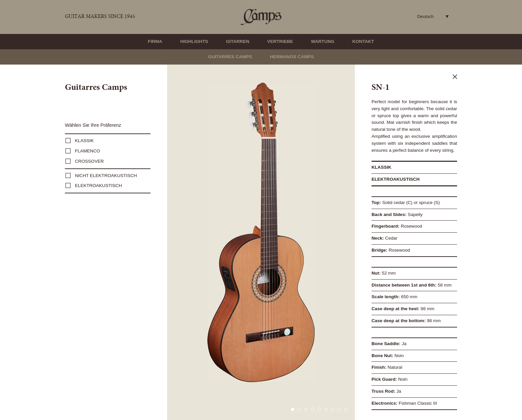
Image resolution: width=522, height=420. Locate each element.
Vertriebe (280, 41)
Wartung (323, 41)
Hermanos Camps (292, 57)
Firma (155, 41)
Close (455, 77)
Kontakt (363, 41)
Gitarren (238, 41)
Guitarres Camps (230, 57)
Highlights (194, 41)
